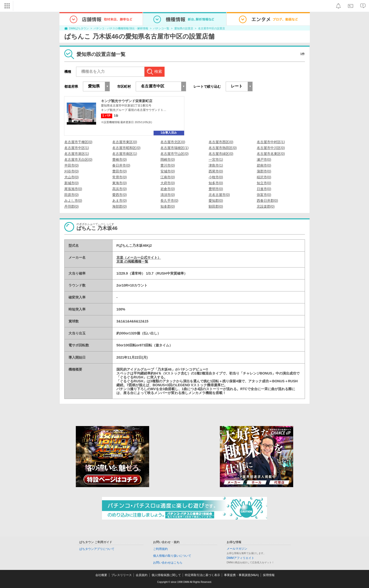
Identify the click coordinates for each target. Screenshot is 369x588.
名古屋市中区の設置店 (212, 28)
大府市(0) (168, 183)
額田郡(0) (216, 206)
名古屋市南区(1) (125, 154)
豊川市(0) (168, 165)
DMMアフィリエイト (240, 558)
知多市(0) (216, 183)
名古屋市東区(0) (125, 142)
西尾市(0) (216, 171)
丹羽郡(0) (72, 206)
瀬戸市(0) (264, 160)
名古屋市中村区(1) (271, 142)
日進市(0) (264, 189)
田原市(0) (72, 195)
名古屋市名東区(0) (271, 154)
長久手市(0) (169, 201)
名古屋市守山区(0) (174, 154)
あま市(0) (119, 201)
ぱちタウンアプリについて (97, 549)
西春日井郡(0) (267, 201)
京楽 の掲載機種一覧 (132, 261)
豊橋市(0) (119, 160)
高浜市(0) (119, 189)
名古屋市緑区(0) (221, 154)
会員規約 (142, 575)
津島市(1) (216, 165)
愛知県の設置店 (184, 28)
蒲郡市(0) (264, 171)
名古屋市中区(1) (77, 148)
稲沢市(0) (264, 177)
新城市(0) (72, 183)
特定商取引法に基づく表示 (202, 575)
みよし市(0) (73, 201)
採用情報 (269, 575)
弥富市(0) (264, 195)
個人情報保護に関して (166, 575)
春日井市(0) (121, 165)
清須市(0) (168, 195)
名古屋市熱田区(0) (223, 148)
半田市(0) (72, 165)
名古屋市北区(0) (173, 142)
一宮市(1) (216, 160)
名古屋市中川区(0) (271, 148)
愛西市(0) (119, 195)
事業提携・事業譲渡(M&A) (241, 575)
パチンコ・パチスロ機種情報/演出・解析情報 (121, 28)
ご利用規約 (160, 549)
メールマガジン (237, 549)
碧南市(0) (264, 165)
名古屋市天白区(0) (78, 160)
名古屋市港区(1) (77, 154)
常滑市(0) (119, 177)
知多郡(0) (168, 206)
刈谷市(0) (72, 171)
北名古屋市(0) (219, 195)
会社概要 (101, 575)
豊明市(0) (216, 189)
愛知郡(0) (216, 201)
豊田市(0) (119, 171)
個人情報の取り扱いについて (172, 556)
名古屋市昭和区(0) (126, 148)
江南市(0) (168, 177)
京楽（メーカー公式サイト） (139, 257)
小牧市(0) (216, 177)
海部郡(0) (119, 206)
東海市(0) (119, 183)
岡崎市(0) (168, 160)
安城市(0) (168, 171)
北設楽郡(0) (266, 206)
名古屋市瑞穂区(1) (174, 148)
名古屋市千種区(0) (78, 142)
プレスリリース (122, 575)
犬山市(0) (72, 177)
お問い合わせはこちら (168, 563)
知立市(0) (264, 183)
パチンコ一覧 (161, 28)
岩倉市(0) (168, 189)
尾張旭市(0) (73, 189)
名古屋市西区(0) (221, 142)
